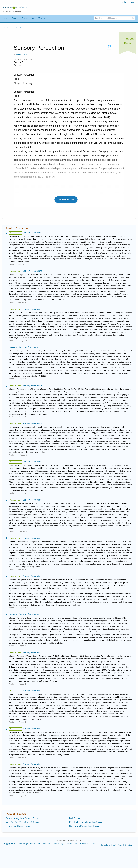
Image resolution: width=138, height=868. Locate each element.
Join (124, 2)
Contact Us (84, 844)
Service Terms (72, 844)
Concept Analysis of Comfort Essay (22, 818)
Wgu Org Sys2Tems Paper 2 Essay (22, 822)
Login (132, 2)
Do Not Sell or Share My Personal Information (116, 845)
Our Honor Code (44, 844)
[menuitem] (124, 2)
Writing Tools (38, 18)
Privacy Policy (58, 844)
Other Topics (17, 28)
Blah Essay (75, 818)
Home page (6, 28)
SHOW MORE (66, 199)
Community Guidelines (27, 844)
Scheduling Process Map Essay (84, 826)
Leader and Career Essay (18, 826)
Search (15, 18)
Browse (25, 18)
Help (93, 844)
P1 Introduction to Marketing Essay (86, 822)
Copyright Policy (10, 844)
